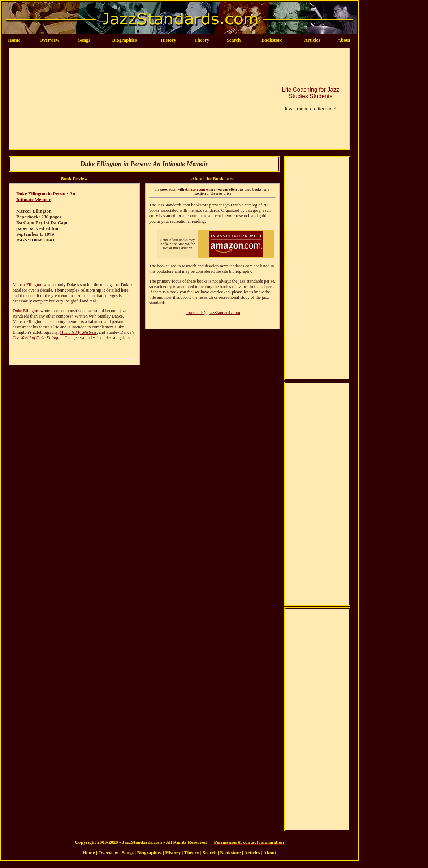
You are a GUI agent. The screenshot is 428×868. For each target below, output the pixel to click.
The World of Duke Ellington (38, 338)
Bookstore (272, 40)
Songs (84, 40)
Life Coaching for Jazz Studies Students (311, 93)
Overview (49, 40)
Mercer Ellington (27, 285)
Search (234, 40)
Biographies (124, 40)
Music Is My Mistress (78, 332)
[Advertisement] (130, 99)
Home (14, 40)
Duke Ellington (26, 311)
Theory (202, 40)
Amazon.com (195, 189)
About (344, 40)
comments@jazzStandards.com (213, 313)
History (168, 40)
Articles (312, 40)
